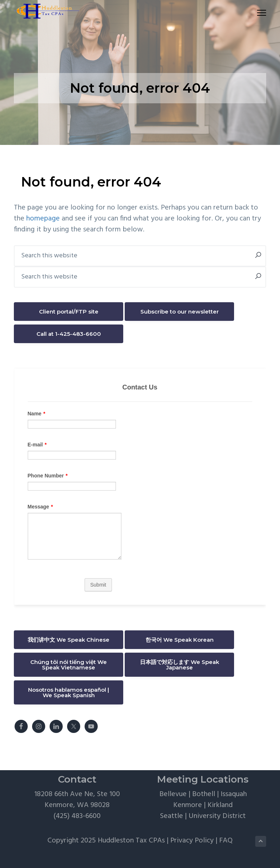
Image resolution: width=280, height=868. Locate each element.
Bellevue (173, 794)
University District (217, 816)
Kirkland (220, 805)
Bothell (204, 794)
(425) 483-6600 (77, 816)
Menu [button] (258, 13)
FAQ (226, 841)
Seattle (172, 816)
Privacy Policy (192, 841)
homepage (43, 219)
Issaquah (234, 794)
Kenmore (188, 805)
